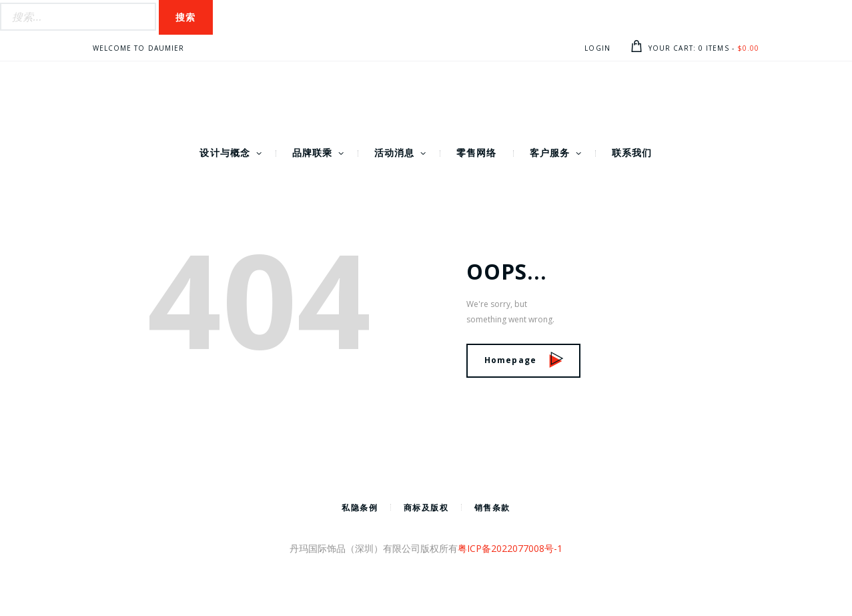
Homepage (524, 360)
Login (597, 48)
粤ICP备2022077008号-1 (510, 548)
